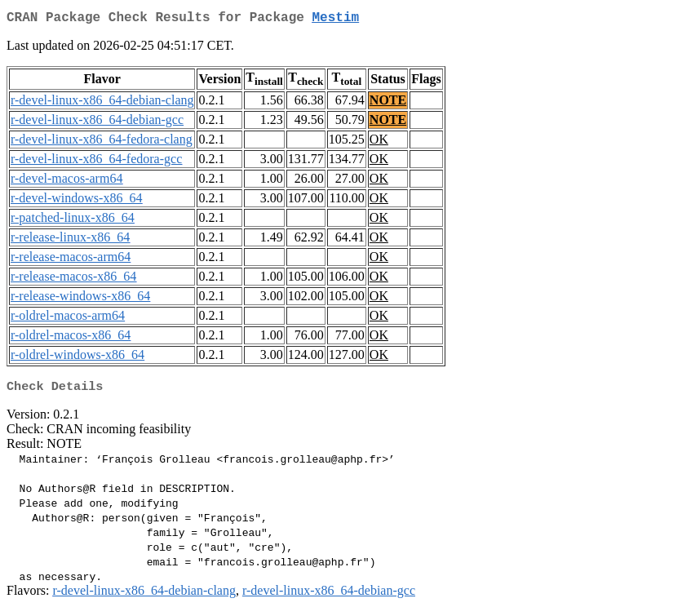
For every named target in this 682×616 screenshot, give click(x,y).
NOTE (388, 103)
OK (379, 142)
